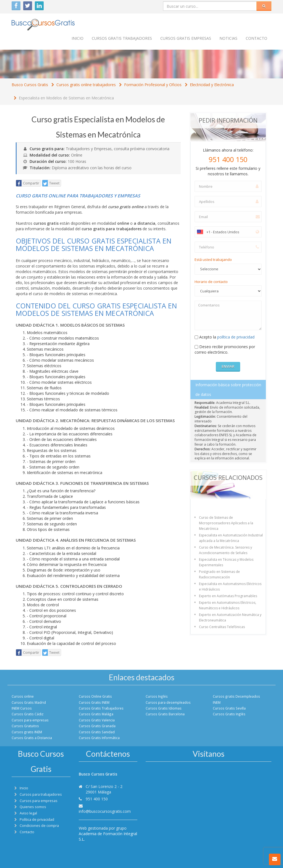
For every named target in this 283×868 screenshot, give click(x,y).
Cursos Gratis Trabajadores (101, 708)
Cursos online (23, 696)
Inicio (78, 38)
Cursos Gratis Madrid (29, 702)
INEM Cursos (22, 708)
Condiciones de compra (39, 826)
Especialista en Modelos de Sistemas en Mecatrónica (66, 98)
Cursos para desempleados (168, 702)
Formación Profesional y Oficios (153, 85)
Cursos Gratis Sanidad (97, 732)
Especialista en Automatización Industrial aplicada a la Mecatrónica (231, 538)
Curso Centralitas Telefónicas (222, 627)
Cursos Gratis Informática (99, 738)
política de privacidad (236, 337)
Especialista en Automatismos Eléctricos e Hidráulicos (230, 587)
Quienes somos (33, 807)
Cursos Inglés (157, 696)
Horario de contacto (211, 282)
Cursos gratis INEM (27, 732)
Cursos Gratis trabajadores (122, 38)
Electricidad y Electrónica (212, 85)
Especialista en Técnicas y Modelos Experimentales (226, 562)
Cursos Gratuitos (25, 726)
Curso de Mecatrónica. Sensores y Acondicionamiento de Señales (226, 550)
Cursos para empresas (30, 720)
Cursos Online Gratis (95, 696)
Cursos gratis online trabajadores (86, 85)
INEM (217, 702)
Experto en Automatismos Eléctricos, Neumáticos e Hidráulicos (228, 605)
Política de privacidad (37, 820)
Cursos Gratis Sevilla (229, 708)
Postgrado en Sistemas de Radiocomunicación (219, 574)
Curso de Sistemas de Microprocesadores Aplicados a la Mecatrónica (226, 523)
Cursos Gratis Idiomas (164, 708)
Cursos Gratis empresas (186, 38)
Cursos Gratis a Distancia (32, 738)
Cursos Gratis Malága (96, 714)
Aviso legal (28, 813)
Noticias (228, 38)
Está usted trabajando (213, 260)
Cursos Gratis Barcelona (165, 714)
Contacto (256, 38)
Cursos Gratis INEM (94, 702)
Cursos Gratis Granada (97, 726)
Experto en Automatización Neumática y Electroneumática (230, 617)
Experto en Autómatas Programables (228, 596)
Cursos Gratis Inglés (229, 714)
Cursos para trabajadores (41, 794)
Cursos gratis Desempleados (236, 696)
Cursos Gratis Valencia (97, 720)
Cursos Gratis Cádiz (27, 714)
